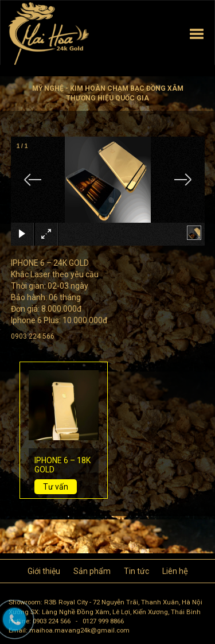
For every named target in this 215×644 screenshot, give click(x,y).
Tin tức (136, 571)
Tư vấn (56, 487)
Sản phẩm (92, 571)
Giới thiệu (44, 571)
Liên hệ (175, 571)
